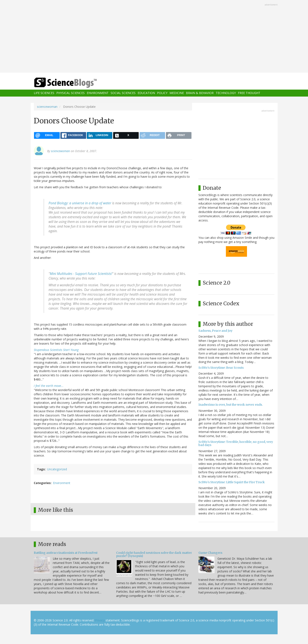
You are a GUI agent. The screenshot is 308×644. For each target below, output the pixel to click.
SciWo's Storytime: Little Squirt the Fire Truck (232, 482)
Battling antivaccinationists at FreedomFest (66, 553)
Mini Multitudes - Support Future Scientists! (81, 274)
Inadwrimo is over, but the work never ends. (231, 405)
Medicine (177, 93)
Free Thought (249, 93)
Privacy (100, 620)
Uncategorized (57, 469)
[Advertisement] (154, 37)
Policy (162, 93)
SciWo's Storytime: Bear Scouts (221, 368)
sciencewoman (47, 107)
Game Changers (210, 553)
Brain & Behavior (200, 93)
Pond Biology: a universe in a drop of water (80, 203)
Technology (226, 93)
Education (146, 93)
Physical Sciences (71, 93)
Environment (98, 93)
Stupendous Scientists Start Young (56, 350)
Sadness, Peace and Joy (215, 331)
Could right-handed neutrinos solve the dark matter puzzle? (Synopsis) (154, 554)
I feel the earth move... (49, 386)
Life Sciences (44, 93)
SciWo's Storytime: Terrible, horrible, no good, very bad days (236, 443)
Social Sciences (123, 93)
